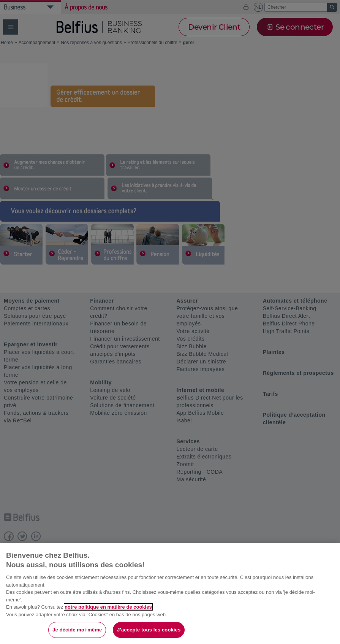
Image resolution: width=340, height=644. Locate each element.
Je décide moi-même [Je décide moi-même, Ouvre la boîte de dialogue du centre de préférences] (77, 630)
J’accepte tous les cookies (149, 630)
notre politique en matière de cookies (108, 607)
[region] (170, 594)
